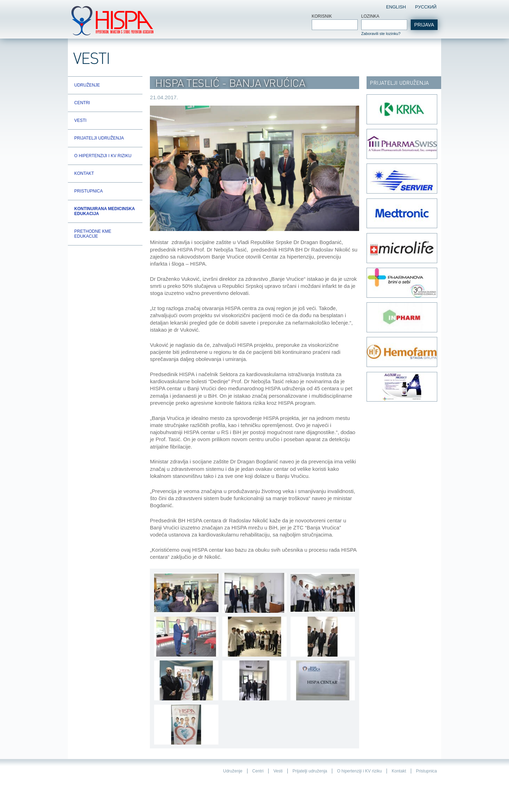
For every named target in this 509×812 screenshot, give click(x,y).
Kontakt (84, 173)
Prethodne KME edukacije (93, 234)
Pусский (426, 7)
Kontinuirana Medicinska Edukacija (104, 211)
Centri (82, 103)
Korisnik (322, 16)
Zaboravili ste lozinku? (381, 34)
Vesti (80, 120)
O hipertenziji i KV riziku (103, 156)
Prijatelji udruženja (99, 138)
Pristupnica (89, 191)
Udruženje (87, 85)
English (396, 7)
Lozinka (370, 16)
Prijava (424, 25)
